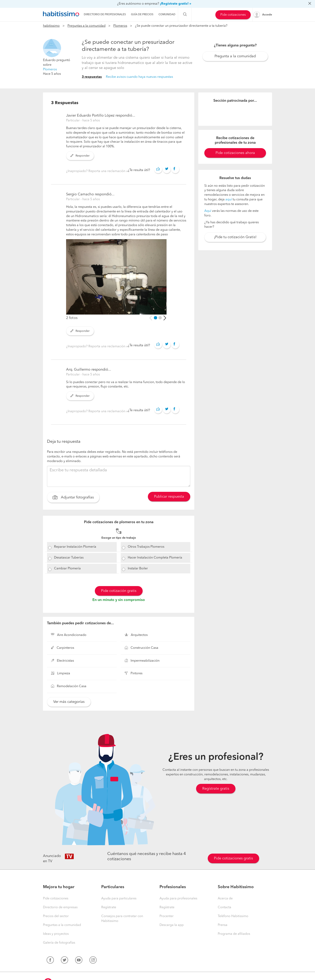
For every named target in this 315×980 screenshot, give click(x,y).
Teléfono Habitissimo (233, 916)
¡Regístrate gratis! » (176, 4)
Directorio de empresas (60, 907)
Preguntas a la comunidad (86, 26)
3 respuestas (92, 77)
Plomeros (120, 26)
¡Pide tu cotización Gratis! (235, 237)
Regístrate (109, 907)
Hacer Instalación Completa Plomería (155, 558)
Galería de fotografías (59, 943)
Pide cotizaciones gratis (233, 858)
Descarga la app (172, 925)
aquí (229, 200)
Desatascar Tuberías (69, 558)
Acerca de (225, 899)
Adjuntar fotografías (73, 498)
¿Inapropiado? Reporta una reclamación (96, 171)
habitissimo (51, 26)
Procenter (167, 916)
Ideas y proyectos (56, 934)
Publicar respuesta (169, 497)
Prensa (223, 925)
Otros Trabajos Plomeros (146, 547)
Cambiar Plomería (67, 569)
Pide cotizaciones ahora (235, 153)
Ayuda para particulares (119, 899)
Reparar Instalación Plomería (75, 547)
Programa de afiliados (234, 934)
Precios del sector (56, 916)
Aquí (208, 211)
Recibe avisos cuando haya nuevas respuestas (139, 77)
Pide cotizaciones (233, 15)
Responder (80, 156)
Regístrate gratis (216, 789)
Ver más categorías (69, 702)
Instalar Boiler (138, 569)
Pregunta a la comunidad (235, 56)
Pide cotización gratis (119, 591)
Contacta (224, 907)
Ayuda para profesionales (178, 899)
